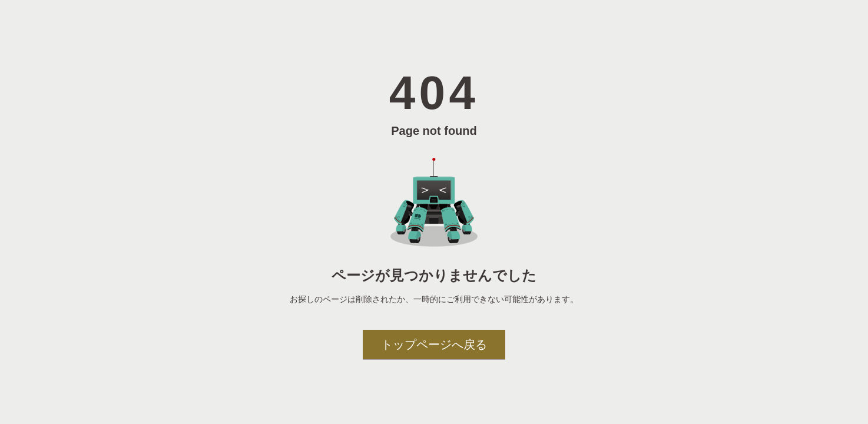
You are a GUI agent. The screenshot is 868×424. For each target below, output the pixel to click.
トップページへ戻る (434, 344)
